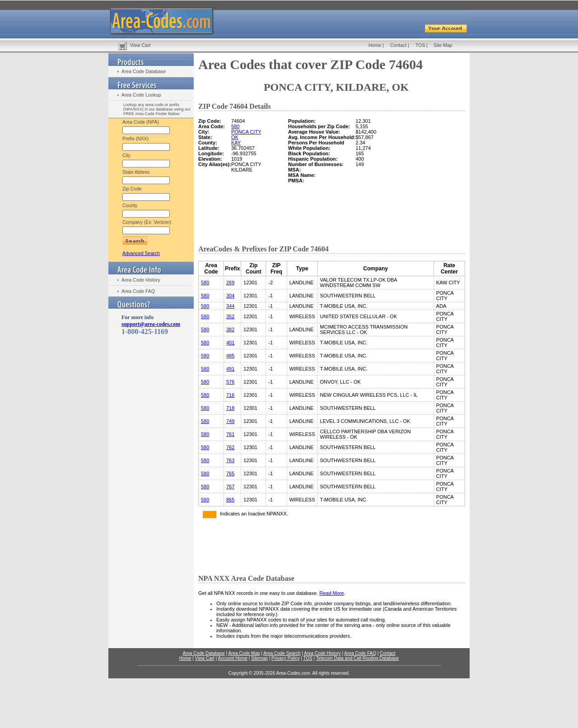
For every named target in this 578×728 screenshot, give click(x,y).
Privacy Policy (285, 658)
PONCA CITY (246, 132)
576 (230, 382)
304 (230, 296)
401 (230, 343)
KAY (236, 143)
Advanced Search (141, 253)
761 (230, 434)
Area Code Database (144, 71)
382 (230, 329)
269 (230, 283)
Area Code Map (244, 653)
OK (235, 137)
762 (230, 447)
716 (230, 395)
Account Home (233, 658)
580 (235, 126)
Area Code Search (282, 653)
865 (230, 500)
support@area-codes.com (151, 324)
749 (230, 421)
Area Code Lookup (141, 95)
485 (230, 356)
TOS (420, 45)
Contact (398, 45)
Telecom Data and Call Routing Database (357, 658)
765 (230, 473)
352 (230, 316)
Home (375, 45)
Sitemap (259, 658)
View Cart (140, 45)
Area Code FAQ (138, 291)
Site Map (443, 45)
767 (230, 487)
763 (230, 460)
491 (230, 369)
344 (230, 306)
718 (230, 408)
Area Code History (141, 280)
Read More (331, 593)
